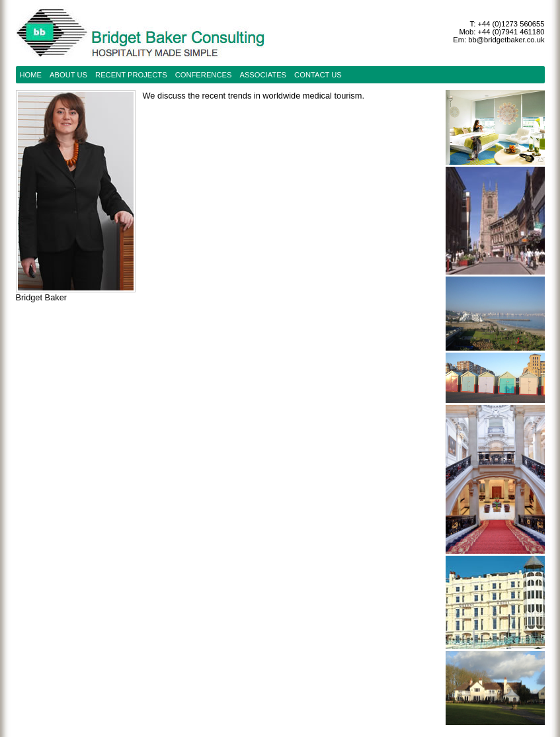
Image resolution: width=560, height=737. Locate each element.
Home (31, 75)
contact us (318, 75)
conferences (204, 75)
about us (68, 75)
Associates (263, 75)
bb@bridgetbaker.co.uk (506, 40)
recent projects (131, 75)
